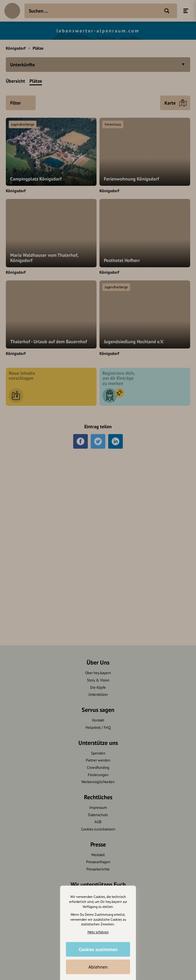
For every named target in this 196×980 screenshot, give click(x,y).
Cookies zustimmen (98, 949)
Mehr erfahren (98, 932)
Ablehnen (98, 967)
